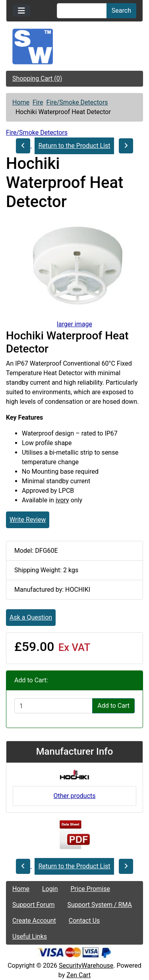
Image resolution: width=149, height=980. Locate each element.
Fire (38, 102)
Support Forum (34, 905)
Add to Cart (113, 706)
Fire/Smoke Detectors (77, 102)
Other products (74, 796)
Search (121, 11)
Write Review (28, 520)
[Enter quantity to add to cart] (53, 706)
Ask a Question (31, 617)
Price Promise (90, 889)
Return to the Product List (74, 146)
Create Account (34, 921)
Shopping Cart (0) (37, 78)
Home (21, 102)
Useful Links (30, 936)
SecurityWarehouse (86, 965)
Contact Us (84, 921)
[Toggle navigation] (21, 11)
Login (50, 889)
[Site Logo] (74, 46)
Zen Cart (78, 975)
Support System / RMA (100, 905)
